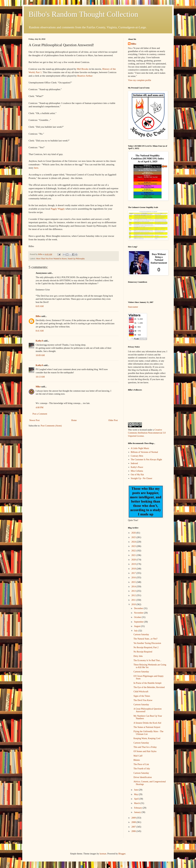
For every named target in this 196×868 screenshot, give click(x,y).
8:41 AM (40, 331)
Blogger (122, 854)
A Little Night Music (140, 448)
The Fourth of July (142, 769)
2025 (134, 537)
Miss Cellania (137, 471)
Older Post (113, 420)
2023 (134, 546)
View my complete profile (140, 80)
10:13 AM (40, 377)
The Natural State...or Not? (146, 639)
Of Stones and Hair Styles (145, 751)
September (139, 622)
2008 (134, 822)
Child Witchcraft (141, 692)
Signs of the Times (142, 696)
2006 (134, 831)
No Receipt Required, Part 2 (146, 647)
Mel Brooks (83, 69)
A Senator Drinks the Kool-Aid (147, 723)
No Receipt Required (143, 652)
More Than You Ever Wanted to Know (51, 259)
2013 (134, 591)
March (137, 803)
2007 (134, 827)
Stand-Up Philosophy (76, 259)
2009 (134, 818)
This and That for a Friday (145, 747)
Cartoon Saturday (141, 634)
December (139, 608)
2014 (134, 587)
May (136, 794)
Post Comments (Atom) (51, 426)
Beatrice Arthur (85, 76)
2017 (134, 573)
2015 (134, 582)
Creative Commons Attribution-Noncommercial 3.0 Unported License (147, 433)
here (36, 168)
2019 (134, 564)
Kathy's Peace (137, 467)
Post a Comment (40, 414)
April (137, 799)
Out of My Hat (137, 475)
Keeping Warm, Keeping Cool (147, 738)
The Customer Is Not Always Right (146, 460)
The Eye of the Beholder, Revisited (149, 687)
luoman (103, 854)
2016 (134, 578)
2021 (134, 555)
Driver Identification (143, 777)
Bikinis (137, 760)
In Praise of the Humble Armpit (147, 683)
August (137, 626)
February (138, 808)
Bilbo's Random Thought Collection (83, 14)
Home (74, 420)
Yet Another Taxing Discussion (147, 643)
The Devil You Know (143, 700)
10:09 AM (40, 355)
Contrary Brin (137, 456)
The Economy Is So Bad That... (147, 660)
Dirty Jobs (138, 656)
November (139, 613)
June (136, 790)
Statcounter (133, 307)
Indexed (134, 463)
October (138, 617)
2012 (134, 595)
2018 (134, 569)
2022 (134, 551)
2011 (134, 600)
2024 (134, 542)
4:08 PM (40, 408)
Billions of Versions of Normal (144, 452)
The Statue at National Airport (147, 727)
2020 (134, 560)
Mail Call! (138, 756)
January (138, 812)
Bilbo (38, 316)
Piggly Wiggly (58, 209)
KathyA (39, 341)
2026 (134, 533)
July (136, 631)
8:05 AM (40, 306)
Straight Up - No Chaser (142, 478)
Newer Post (34, 420)
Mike (38, 387)
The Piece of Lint (141, 764)
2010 (134, 604)
